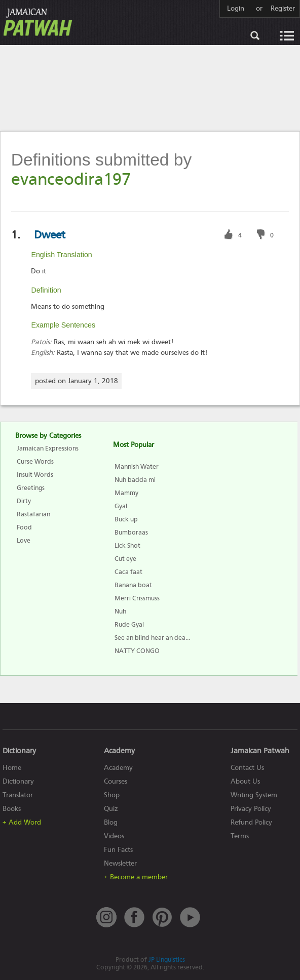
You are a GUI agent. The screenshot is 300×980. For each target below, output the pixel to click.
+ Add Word (22, 822)
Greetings (31, 488)
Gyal (121, 506)
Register (283, 9)
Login (236, 9)
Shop (112, 795)
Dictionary (18, 781)
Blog (111, 822)
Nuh (120, 611)
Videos (114, 836)
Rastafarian (33, 514)
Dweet (50, 235)
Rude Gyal (129, 624)
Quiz (111, 809)
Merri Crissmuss (137, 598)
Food (24, 527)
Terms (240, 836)
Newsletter (120, 863)
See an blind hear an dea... (152, 638)
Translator (18, 795)
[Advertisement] (150, 88)
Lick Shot (127, 545)
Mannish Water (137, 466)
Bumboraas (131, 532)
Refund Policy (251, 822)
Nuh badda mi (135, 480)
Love (24, 540)
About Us (245, 781)
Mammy (126, 493)
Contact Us (247, 768)
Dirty (24, 501)
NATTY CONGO (137, 651)
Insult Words (35, 475)
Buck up (126, 519)
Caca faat (128, 572)
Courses (116, 781)
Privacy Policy (251, 809)
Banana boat (133, 585)
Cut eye (125, 559)
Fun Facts (118, 850)
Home (12, 768)
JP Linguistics (167, 959)
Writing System (254, 795)
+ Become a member (136, 877)
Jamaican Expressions (48, 448)
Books (12, 809)
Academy (118, 768)
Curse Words (35, 461)
